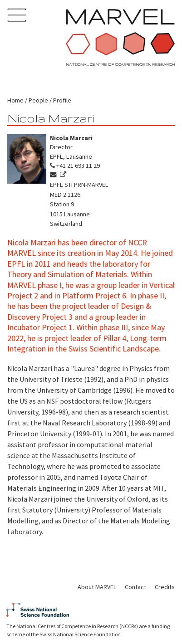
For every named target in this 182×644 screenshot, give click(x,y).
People (38, 100)
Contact (135, 587)
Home (15, 100)
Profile (62, 100)
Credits (165, 587)
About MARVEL (97, 587)
